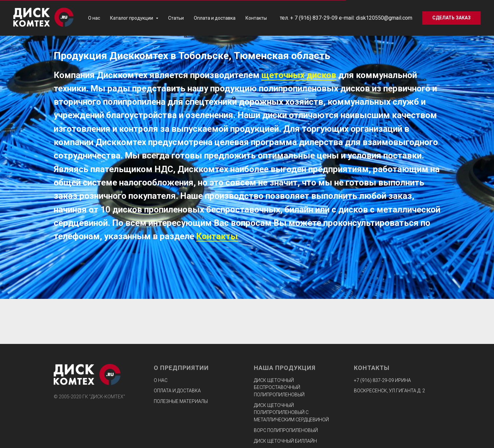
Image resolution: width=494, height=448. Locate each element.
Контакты (256, 18)
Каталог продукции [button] (132, 18)
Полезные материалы (181, 401)
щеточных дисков (299, 75)
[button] (451, 18)
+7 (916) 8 (365, 380)
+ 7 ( (295, 18)
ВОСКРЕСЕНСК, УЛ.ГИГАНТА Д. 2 (389, 391)
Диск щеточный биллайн (285, 441)
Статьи (176, 18)
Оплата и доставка (215, 18)
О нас (94, 18)
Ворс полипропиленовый (286, 430)
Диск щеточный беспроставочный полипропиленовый (279, 387)
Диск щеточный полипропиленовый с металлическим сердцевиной (291, 412)
